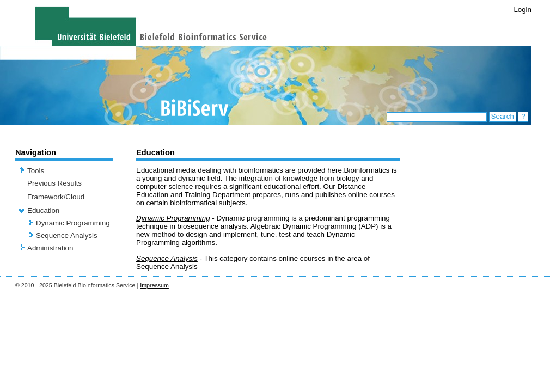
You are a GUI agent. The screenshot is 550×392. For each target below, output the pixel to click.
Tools (36, 171)
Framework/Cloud (56, 197)
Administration (50, 248)
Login (522, 10)
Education (43, 210)
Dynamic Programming (73, 223)
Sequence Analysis (67, 235)
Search (503, 116)
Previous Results (54, 183)
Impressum (154, 285)
